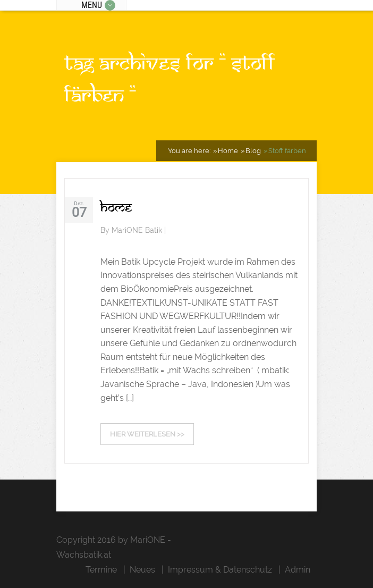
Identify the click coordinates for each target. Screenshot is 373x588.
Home (116, 208)
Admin (298, 570)
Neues (142, 570)
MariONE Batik (138, 230)
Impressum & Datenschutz (220, 570)
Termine (101, 570)
